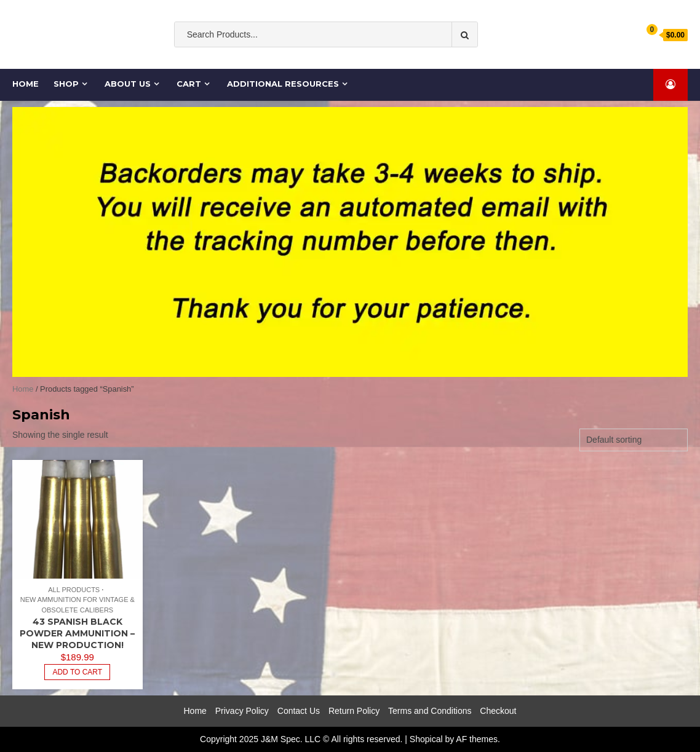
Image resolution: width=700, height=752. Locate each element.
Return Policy (354, 711)
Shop (66, 84)
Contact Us (299, 711)
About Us (128, 84)
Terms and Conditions (430, 711)
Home (26, 84)
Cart (189, 84)
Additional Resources (283, 84)
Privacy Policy (242, 711)
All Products (74, 590)
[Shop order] (634, 440)
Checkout (498, 711)
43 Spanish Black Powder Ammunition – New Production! (77, 633)
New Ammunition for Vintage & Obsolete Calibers (78, 605)
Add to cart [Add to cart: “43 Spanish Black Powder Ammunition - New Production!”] (77, 672)
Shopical (426, 739)
